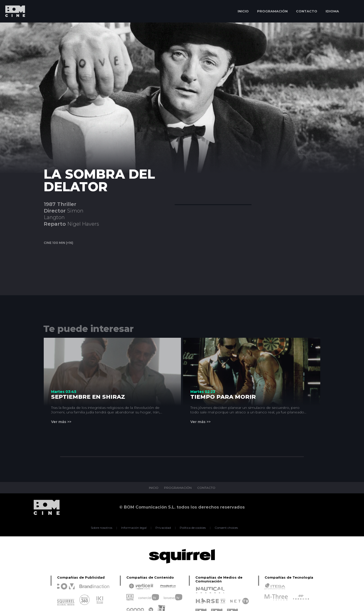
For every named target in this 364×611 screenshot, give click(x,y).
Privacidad (163, 528)
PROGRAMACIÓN (272, 11)
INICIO (243, 11)
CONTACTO (307, 11)
